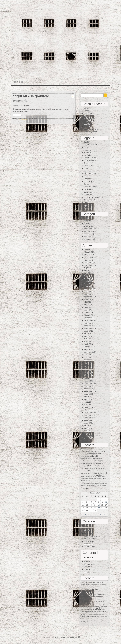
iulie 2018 (88, 334)
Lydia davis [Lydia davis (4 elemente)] (86, 471)
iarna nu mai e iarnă (91, 129)
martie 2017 (88, 376)
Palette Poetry (89, 195)
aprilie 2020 (88, 278)
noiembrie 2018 (90, 323)
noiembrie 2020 (90, 260)
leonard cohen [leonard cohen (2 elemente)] (101, 468)
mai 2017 (87, 370)
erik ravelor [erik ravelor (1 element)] (90, 461)
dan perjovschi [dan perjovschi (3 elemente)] (92, 456)
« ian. (87, 514)
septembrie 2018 (90, 328)
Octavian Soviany (90, 158)
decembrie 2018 (90, 320)
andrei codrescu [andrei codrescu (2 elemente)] (90, 449)
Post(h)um (88, 179)
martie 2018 (88, 344)
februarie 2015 (89, 439)
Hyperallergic (89, 189)
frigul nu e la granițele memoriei (31, 98)
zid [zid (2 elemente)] (87, 488)
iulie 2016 (88, 397)
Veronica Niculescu (91, 145)
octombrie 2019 (90, 294)
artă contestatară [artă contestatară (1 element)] (95, 451)
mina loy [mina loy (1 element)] (93, 471)
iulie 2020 (88, 270)
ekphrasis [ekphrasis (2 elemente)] (84, 461)
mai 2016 (87, 402)
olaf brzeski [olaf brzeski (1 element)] (100, 473)
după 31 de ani (89, 124)
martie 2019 (88, 313)
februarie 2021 (89, 252)
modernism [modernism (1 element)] (98, 471)
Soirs (86, 168)
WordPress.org (72, 637)
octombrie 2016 (90, 389)
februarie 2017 (89, 378)
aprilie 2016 (88, 405)
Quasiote (87, 208)
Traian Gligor (89, 153)
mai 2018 (87, 339)
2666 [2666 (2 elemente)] (83, 449)
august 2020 (89, 268)
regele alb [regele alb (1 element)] (93, 481)
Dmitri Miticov (89, 166)
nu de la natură (90, 121)
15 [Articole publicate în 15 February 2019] (99, 505)
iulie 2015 (88, 426)
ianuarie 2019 (89, 318)
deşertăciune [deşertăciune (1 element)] (99, 459)
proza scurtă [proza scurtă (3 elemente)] (86, 481)
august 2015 (89, 423)
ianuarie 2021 (89, 255)
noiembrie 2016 (90, 386)
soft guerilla (88, 236)
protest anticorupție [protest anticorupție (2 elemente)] (99, 478)
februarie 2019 (89, 315)
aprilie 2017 (88, 373)
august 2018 (89, 331)
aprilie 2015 (88, 434)
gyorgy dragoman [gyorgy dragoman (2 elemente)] (87, 463)
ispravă (87, 108)
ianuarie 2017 (89, 381)
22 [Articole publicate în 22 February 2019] (99, 508)
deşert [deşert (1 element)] (93, 459)
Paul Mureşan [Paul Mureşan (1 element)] (89, 476)
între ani (87, 126)
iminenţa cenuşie (90, 231)
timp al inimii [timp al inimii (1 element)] (104, 483)
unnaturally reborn (91, 132)
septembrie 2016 (90, 391)
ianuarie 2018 (89, 349)
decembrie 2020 (90, 257)
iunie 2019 (88, 305)
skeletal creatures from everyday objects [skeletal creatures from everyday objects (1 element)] (91, 483)
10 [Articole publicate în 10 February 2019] (106, 502)
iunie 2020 (88, 273)
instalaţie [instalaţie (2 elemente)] (89, 466)
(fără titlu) (88, 116)
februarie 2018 (89, 347)
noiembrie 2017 (90, 355)
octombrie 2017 (90, 357)
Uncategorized (23, 120)
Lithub (86, 203)
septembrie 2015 (90, 420)
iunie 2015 (88, 428)
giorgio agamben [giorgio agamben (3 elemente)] (100, 461)
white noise (88, 564)
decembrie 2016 (90, 384)
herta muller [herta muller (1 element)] (96, 463)
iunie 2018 (88, 336)
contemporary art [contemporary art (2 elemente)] (94, 454)
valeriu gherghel (90, 174)
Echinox (87, 184)
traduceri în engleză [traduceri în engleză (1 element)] (86, 486)
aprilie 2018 (88, 341)
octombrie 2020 (90, 263)
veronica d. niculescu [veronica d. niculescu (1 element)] (96, 486)
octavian (87, 567)
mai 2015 (87, 431)
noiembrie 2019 (90, 292)
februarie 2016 (89, 410)
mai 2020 (87, 276)
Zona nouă (88, 171)
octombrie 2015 (90, 418)
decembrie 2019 (90, 289)
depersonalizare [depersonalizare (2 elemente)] (86, 459)
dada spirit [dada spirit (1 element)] (83, 456)
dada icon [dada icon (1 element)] (102, 454)
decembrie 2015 (90, 412)
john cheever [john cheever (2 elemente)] (91, 468)
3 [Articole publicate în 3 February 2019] (106, 499)
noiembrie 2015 (90, 415)
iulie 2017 (88, 365)
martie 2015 (88, 436)
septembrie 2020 (90, 265)
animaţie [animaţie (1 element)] (98, 449)
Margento (88, 150)
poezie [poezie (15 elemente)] (97, 475)
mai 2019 (87, 307)
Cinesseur (88, 176)
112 (94, 567)
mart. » (102, 514)
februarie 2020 (89, 284)
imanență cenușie (90, 229)
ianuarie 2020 (89, 286)
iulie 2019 (88, 302)
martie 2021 (88, 249)
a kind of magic (90, 119)
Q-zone (87, 163)
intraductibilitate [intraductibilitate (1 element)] (97, 466)
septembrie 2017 (90, 360)
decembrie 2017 (90, 352)
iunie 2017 (88, 368)
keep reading (17, 115)
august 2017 (89, 363)
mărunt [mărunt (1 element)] (89, 473)
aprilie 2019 (88, 310)
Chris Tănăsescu (90, 160)
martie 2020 (88, 281)
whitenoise (88, 205)
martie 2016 (88, 407)
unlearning (88, 113)
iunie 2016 (88, 399)
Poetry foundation (90, 187)
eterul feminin (89, 226)
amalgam (87, 218)
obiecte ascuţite (90, 234)
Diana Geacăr (89, 181)
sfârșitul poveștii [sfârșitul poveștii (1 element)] (100, 481)
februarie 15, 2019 (18, 105)
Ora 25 (87, 142)
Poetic (86, 147)
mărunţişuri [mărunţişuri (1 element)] (94, 473)
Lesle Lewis (88, 192)
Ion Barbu (88, 155)
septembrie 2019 (90, 297)
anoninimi (88, 221)
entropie (87, 223)
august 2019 (89, 299)
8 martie (87, 111)
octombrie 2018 (90, 326)
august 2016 (89, 394)
